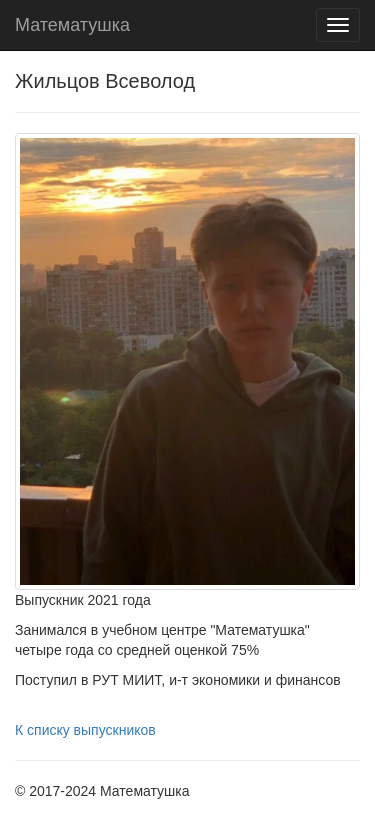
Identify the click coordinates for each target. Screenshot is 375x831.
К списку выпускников (85, 730)
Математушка (72, 25)
